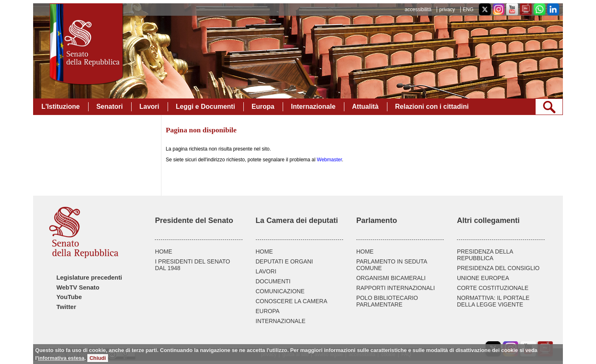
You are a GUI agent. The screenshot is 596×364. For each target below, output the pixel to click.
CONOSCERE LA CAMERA (292, 301)
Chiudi (98, 358)
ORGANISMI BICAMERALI (391, 278)
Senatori (110, 107)
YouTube (69, 297)
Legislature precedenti (89, 278)
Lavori (149, 107)
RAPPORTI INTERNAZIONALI (396, 288)
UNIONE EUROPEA (483, 278)
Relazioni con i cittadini (432, 107)
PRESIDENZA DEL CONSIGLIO (498, 268)
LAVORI (266, 271)
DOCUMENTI (273, 281)
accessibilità (418, 10)
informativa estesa (61, 358)
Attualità (365, 107)
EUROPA (268, 311)
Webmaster (329, 160)
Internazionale (313, 107)
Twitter (66, 307)
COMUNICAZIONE (280, 291)
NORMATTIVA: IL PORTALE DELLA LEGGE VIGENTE (493, 301)
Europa (263, 107)
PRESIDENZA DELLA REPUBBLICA (485, 255)
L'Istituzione (61, 107)
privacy (447, 10)
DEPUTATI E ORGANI (285, 261)
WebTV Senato (78, 287)
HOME (163, 251)
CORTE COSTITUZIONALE (493, 288)
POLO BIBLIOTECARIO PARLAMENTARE (387, 301)
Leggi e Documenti (205, 107)
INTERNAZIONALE (281, 321)
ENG (468, 10)
